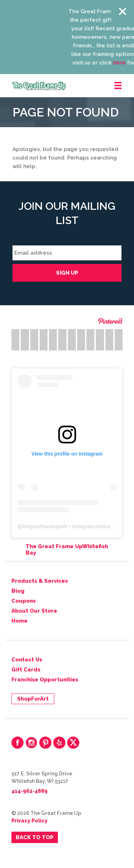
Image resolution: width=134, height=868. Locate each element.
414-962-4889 (29, 791)
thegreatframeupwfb (45, 526)
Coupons (24, 601)
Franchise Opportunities (45, 680)
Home (19, 621)
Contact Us (27, 660)
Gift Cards (26, 670)
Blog (18, 591)
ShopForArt (33, 699)
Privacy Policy (29, 821)
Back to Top (35, 837)
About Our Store (34, 611)
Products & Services (40, 581)
